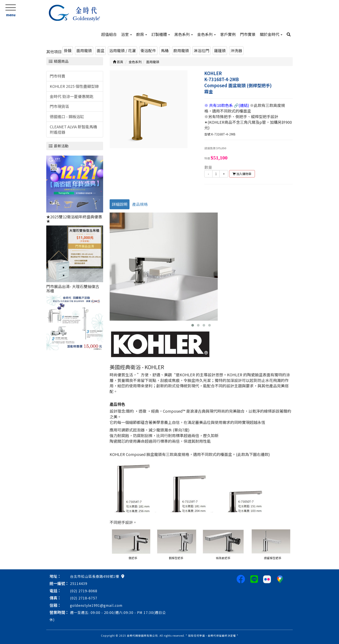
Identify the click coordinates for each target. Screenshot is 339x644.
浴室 (126, 34)
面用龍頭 (84, 50)
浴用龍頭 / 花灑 (122, 50)
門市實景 (248, 34)
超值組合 (109, 34)
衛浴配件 (148, 50)
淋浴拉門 (201, 50)
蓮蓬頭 (220, 50)
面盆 (101, 50)
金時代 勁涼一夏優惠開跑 (72, 96)
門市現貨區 (59, 106)
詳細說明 (120, 204)
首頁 (118, 62)
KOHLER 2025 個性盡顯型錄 (74, 86)
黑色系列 (184, 34)
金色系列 (206, 34)
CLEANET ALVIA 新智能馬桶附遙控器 (73, 129)
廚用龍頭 (181, 50)
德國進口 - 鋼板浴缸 (67, 116)
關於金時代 (271, 34)
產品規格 (140, 204)
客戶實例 (228, 34)
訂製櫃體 (161, 34)
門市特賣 (58, 76)
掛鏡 (68, 50)
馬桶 (165, 50)
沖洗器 (236, 50)
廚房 (142, 34)
